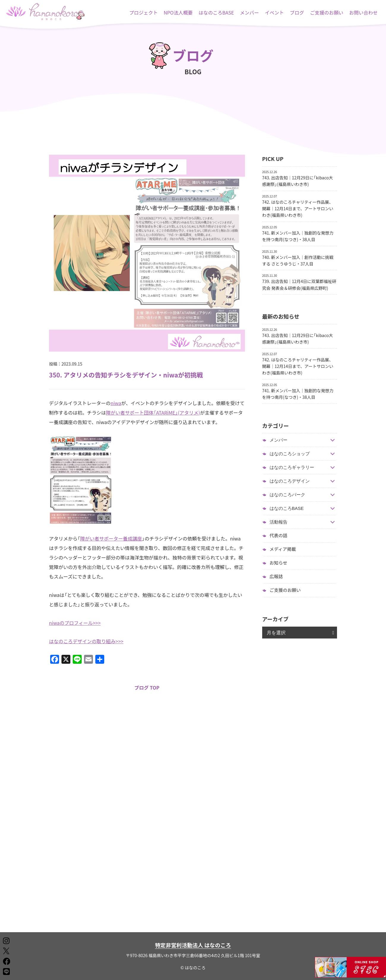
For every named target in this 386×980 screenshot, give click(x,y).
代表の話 (279, 535)
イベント (274, 12)
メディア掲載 (283, 549)
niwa (116, 403)
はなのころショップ (290, 454)
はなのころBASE (216, 12)
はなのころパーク (287, 495)
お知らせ (279, 563)
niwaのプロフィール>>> (75, 623)
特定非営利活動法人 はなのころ (193, 945)
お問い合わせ (363, 12)
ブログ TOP (147, 687)
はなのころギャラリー (292, 467)
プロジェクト (143, 12)
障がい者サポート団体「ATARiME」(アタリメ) (153, 412)
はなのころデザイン (290, 481)
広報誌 (276, 576)
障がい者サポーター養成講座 (111, 538)
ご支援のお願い (327, 12)
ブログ (297, 12)
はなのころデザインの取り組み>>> (86, 641)
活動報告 (279, 522)
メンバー (249, 12)
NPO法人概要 (178, 12)
